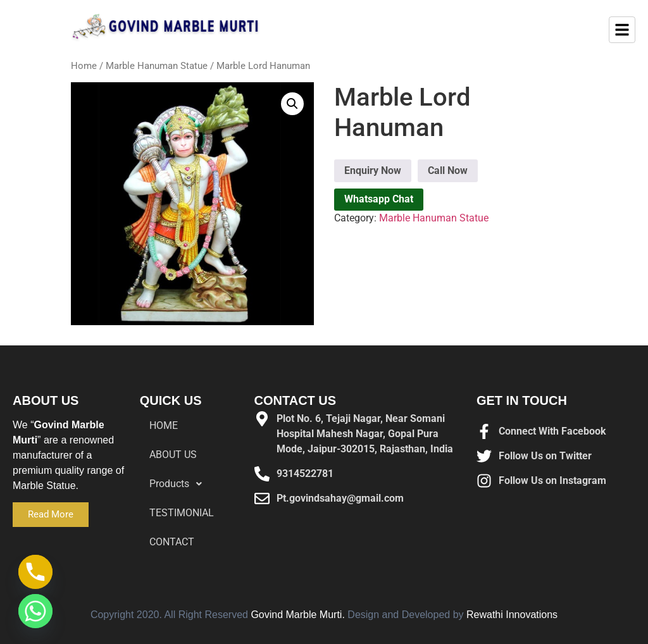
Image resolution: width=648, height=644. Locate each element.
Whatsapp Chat (379, 199)
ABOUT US (173, 455)
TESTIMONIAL (182, 513)
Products (179, 484)
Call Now (448, 170)
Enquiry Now (373, 170)
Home (84, 66)
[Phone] (35, 572)
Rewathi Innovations (512, 615)
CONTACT (172, 542)
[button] (292, 104)
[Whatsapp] (35, 611)
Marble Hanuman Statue (157, 66)
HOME (164, 425)
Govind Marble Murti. (298, 615)
